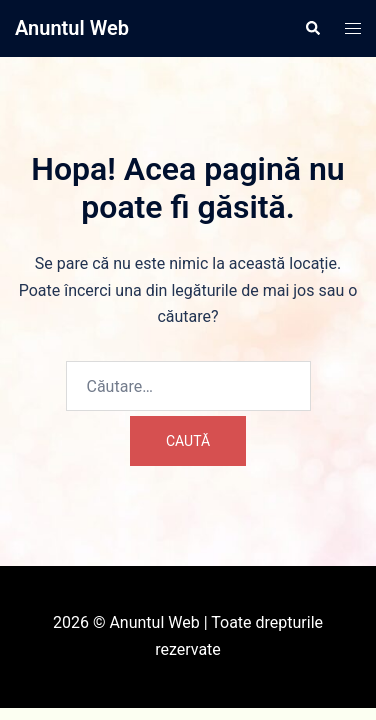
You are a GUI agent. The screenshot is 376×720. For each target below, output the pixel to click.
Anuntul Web (72, 28)
